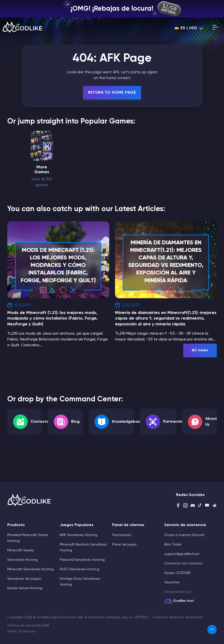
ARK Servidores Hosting (79, 535)
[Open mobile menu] (215, 28)
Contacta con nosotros (183, 563)
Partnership (174, 422)
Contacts (39, 422)
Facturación (122, 535)
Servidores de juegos (24, 579)
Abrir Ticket (173, 545)
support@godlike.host (182, 554)
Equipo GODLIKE (177, 573)
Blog (75, 422)
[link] (212, 630)
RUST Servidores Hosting (79, 569)
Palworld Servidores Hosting (82, 560)
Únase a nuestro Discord (184, 535)
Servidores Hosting (22, 560)
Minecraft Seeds (21, 550)
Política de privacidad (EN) (28, 626)
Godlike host (183, 601)
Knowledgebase (127, 422)
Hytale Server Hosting (25, 588)
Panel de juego (124, 545)
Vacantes (172, 582)
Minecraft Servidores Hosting (30, 569)
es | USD (186, 28)
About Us (211, 422)
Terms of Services (21, 631)
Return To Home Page (112, 93)
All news (200, 350)
